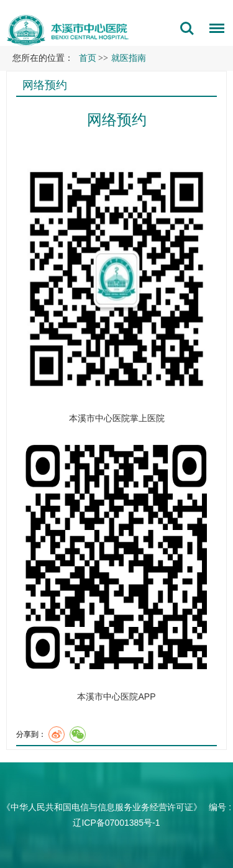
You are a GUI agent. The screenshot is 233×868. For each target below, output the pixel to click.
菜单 (214, 30)
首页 (88, 58)
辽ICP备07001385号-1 (116, 823)
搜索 (187, 29)
